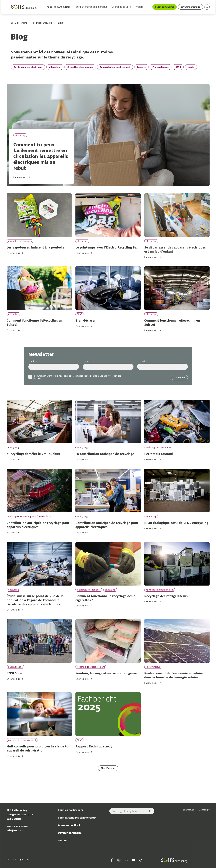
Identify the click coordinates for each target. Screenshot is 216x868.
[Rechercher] (150, 811)
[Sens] (24, 7)
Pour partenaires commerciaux (91, 7)
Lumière (141, 67)
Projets (139, 7)
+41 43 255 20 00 (17, 826)
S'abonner (180, 378)
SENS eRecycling (19, 23)
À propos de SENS (122, 7)
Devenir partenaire (190, 7)
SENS (178, 67)
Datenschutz (203, 810)
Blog (60, 23)
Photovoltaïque (160, 67)
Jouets (191, 67)
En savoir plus (20, 177)
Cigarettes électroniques (80, 67)
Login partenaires (164, 7)
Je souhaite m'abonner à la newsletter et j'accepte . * (77, 377)
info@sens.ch (15, 830)
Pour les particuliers (58, 7)
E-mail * (143, 361)
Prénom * (35, 361)
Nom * (88, 361)
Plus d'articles (108, 768)
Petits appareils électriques (28, 67)
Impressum (189, 810)
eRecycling (55, 67)
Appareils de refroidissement (115, 67)
